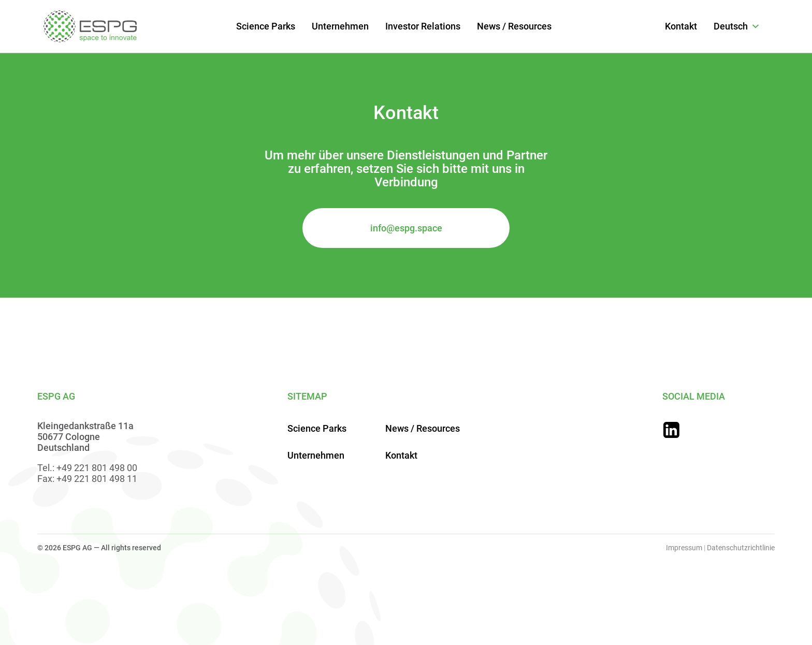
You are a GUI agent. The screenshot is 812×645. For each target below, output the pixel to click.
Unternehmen (340, 26)
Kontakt (681, 26)
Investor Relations (423, 26)
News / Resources (514, 26)
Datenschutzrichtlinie (741, 548)
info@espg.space (406, 228)
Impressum (684, 548)
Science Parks (266, 26)
